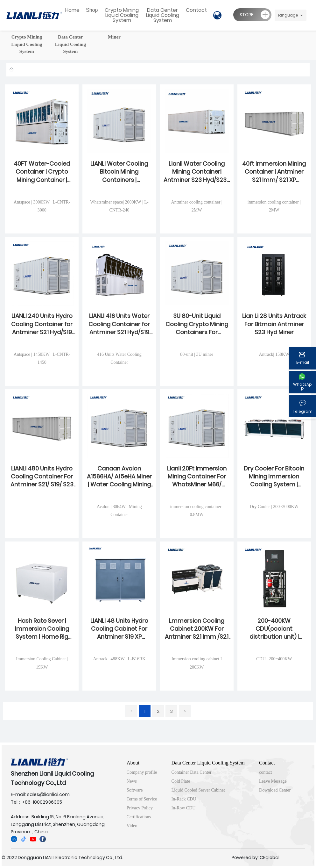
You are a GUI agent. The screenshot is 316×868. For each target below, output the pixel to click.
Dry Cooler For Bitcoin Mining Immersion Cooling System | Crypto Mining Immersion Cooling (274, 484)
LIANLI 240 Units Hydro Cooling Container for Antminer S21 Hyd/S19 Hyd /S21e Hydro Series (42, 328)
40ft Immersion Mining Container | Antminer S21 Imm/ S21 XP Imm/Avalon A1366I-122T (274, 180)
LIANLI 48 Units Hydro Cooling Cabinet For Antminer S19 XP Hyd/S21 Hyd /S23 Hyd (119, 633)
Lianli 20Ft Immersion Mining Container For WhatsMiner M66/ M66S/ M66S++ (197, 481)
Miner (114, 37)
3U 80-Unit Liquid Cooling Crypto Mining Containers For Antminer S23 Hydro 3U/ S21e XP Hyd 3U (197, 332)
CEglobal (270, 857)
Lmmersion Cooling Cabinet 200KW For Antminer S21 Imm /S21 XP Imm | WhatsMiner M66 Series (197, 637)
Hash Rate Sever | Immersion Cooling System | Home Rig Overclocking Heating (42, 633)
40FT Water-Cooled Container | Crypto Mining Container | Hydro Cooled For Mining (42, 180)
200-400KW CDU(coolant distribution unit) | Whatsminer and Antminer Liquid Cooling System (274, 641)
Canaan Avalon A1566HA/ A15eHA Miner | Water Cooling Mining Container (119, 481)
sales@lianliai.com (48, 794)
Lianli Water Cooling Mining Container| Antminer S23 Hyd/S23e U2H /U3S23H (197, 176)
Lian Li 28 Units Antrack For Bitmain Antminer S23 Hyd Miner (274, 324)
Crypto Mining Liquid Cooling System (27, 44)
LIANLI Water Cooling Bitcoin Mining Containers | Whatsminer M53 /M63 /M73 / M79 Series (119, 180)
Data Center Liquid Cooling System (70, 44)
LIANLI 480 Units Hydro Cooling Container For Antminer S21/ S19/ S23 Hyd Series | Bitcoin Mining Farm (42, 484)
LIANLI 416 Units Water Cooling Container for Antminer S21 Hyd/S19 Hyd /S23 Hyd (119, 328)
